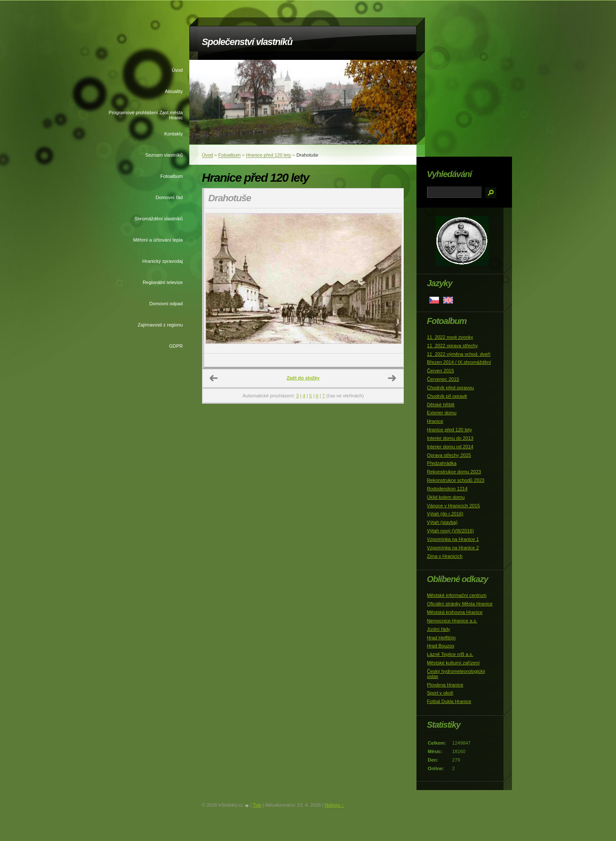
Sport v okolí (440, 693)
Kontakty (174, 134)
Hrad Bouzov (441, 646)
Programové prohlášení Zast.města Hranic (146, 115)
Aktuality (174, 91)
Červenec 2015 (443, 379)
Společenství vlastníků (247, 42)
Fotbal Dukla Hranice (449, 701)
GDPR (176, 346)
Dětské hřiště (441, 405)
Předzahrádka (442, 463)
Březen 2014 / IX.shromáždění (459, 362)
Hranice (435, 421)
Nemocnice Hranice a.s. (452, 621)
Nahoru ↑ (334, 805)
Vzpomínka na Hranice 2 (453, 548)
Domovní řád (169, 197)
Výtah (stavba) (442, 522)
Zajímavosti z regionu (160, 325)
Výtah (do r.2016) (445, 514)
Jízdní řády (439, 629)
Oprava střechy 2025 (449, 455)
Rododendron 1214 (447, 489)
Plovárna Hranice (445, 685)
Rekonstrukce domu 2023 (454, 472)
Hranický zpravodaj (162, 261)
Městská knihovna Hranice (455, 612)
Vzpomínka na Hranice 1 (453, 539)
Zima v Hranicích (445, 556)
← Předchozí (214, 378)
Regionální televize (163, 282)
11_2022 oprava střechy (453, 346)
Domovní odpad (166, 304)
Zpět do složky (303, 378)
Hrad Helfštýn (442, 638)
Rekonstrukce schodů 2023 (456, 480)
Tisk (257, 805)
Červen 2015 (441, 371)
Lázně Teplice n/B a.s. (450, 654)
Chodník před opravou (451, 388)
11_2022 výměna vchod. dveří (459, 354)
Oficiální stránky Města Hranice (460, 604)
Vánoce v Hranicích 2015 (454, 506)
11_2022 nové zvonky (450, 337)
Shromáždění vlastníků (159, 219)
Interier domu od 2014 (450, 447)
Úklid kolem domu (446, 497)
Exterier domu (442, 413)
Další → (392, 378)
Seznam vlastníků (164, 155)
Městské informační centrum (457, 595)
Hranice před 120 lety (268, 155)
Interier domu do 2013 (450, 438)
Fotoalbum (172, 176)
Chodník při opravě (447, 396)
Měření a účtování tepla (158, 240)
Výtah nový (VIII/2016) (451, 531)
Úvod (177, 70)
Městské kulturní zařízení (453, 663)
